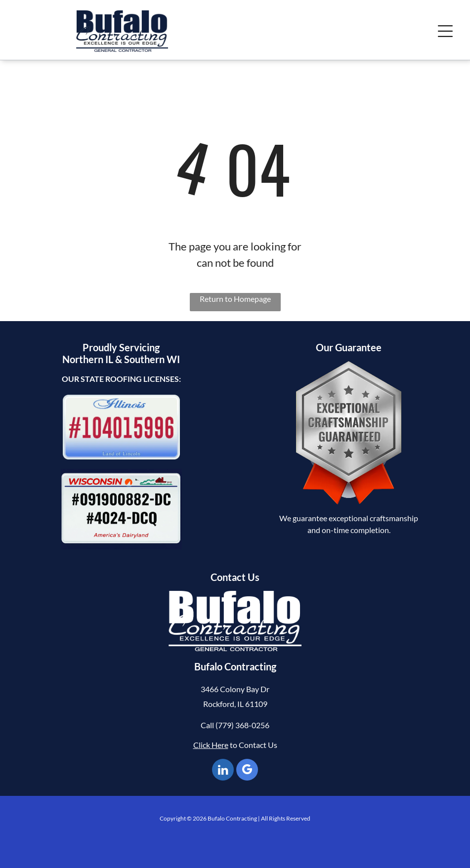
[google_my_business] (247, 771)
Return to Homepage (235, 299)
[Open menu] (445, 31)
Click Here (211, 745)
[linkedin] (223, 771)
